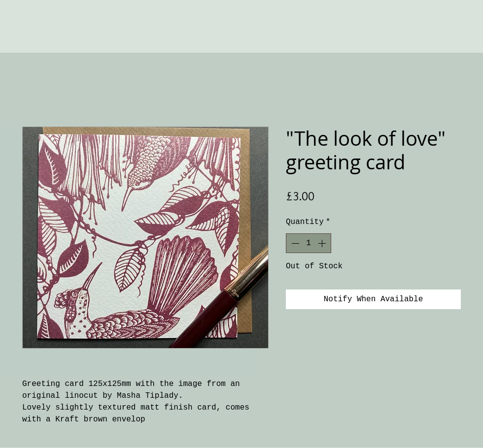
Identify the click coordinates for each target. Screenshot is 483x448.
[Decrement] (294, 243)
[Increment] (323, 243)
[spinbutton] (309, 243)
